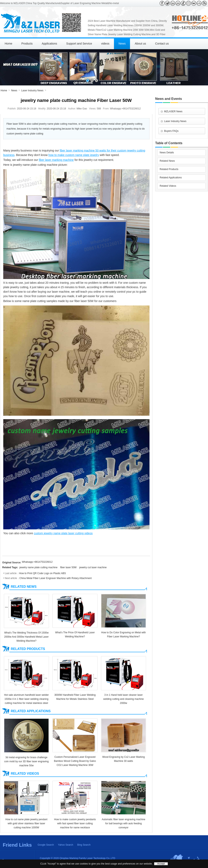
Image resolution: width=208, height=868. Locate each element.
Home (8, 44)
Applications (50, 44)
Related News (167, 161)
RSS (204, 3)
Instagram (188, 3)
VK (194, 3)
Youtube (178, 3)
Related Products (169, 169)
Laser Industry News (32, 91)
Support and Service (79, 44)
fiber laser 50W (68, 567)
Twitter (167, 3)
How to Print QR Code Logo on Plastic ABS (43, 573)
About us (140, 44)
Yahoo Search (66, 845)
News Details (167, 153)
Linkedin (173, 3)
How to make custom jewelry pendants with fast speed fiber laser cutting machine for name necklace (75, 823)
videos (105, 44)
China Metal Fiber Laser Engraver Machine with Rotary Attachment (56, 578)
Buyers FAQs (171, 131)
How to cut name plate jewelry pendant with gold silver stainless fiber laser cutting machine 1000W (27, 823)
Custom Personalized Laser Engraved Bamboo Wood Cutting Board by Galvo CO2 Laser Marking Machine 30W (75, 761)
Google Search (46, 845)
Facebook (162, 3)
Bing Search (84, 845)
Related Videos (168, 186)
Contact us (162, 44)
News (122, 44)
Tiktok (183, 3)
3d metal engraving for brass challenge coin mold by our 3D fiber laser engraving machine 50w (27, 761)
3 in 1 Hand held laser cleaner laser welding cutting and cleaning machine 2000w (123, 699)
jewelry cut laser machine (93, 567)
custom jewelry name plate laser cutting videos (63, 533)
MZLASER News (173, 111)
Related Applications (171, 178)
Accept (161, 864)
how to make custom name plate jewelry (74, 155)
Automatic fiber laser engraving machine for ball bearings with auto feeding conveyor (123, 823)
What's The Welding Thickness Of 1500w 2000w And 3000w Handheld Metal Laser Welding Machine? (27, 637)
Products (27, 44)
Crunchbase (199, 3)
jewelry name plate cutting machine (38, 567)
